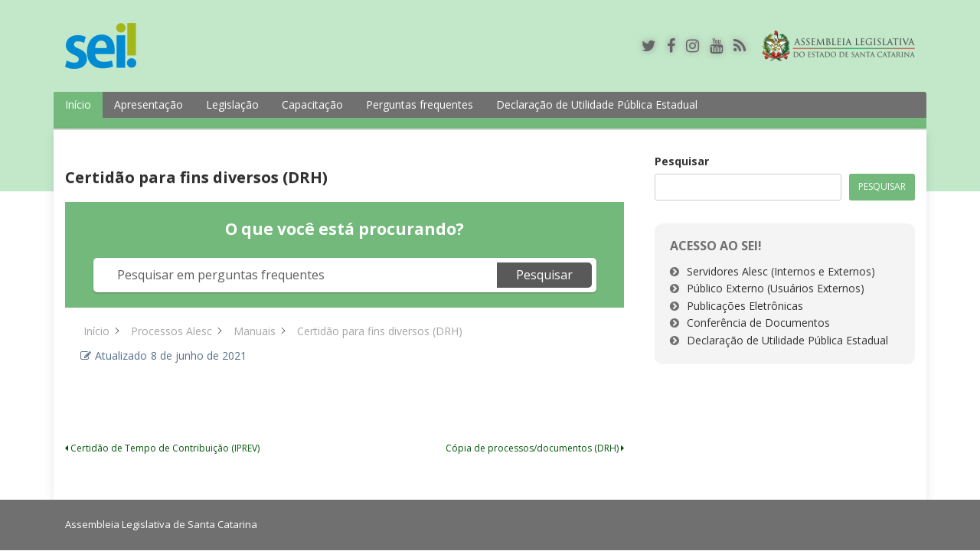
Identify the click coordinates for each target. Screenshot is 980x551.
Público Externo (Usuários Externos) (776, 288)
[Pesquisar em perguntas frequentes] (297, 275)
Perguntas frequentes (420, 104)
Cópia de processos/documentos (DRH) (535, 448)
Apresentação (149, 104)
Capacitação (312, 104)
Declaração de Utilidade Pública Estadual (597, 104)
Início (78, 104)
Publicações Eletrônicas (745, 306)
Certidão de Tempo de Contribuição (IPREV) (162, 448)
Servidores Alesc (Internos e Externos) (781, 271)
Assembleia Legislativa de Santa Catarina (161, 524)
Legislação (232, 104)
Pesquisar (682, 161)
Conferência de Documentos (758, 323)
